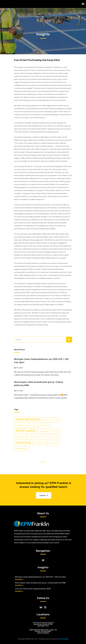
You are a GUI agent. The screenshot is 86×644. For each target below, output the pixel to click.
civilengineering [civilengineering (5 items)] (28, 419)
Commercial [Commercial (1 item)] (47, 420)
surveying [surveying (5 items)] (23, 442)
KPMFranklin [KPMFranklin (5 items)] (26, 431)
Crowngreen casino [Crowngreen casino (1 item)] (21, 425)
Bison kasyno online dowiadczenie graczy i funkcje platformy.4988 (40, 583)
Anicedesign (64, 639)
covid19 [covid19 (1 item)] (57, 420)
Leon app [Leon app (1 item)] (56, 432)
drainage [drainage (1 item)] (33, 425)
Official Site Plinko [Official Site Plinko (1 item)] (34, 437)
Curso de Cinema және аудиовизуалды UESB (33, 589)
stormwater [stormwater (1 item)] (55, 437)
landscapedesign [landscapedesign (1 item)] (45, 432)
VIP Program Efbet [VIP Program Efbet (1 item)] (40, 443)
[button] (43, 560)
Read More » (19, 579)
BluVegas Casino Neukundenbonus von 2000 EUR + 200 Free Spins (41, 577)
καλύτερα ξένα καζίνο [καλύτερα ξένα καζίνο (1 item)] (22, 449)
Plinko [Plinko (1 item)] (45, 437)
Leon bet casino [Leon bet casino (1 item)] (20, 437)
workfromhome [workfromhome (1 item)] (54, 443)
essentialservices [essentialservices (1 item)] (45, 425)
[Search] (69, 340)
